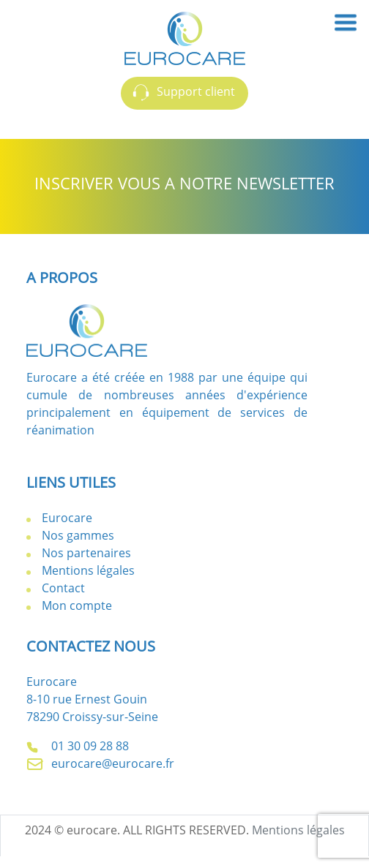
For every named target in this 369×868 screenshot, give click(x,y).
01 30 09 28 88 (78, 746)
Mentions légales (88, 570)
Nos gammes (78, 535)
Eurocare (67, 518)
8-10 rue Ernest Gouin (87, 699)
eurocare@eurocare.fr (100, 763)
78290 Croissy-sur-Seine (92, 717)
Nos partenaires (86, 553)
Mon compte (77, 605)
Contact (63, 588)
